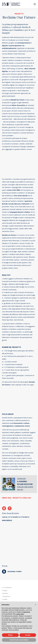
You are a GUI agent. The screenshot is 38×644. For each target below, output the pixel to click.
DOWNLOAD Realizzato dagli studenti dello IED (25, 484)
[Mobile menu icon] (35, 4)
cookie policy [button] (20, 614)
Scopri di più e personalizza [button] (19, 640)
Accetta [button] (28, 635)
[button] (35, 605)
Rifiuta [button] (10, 635)
